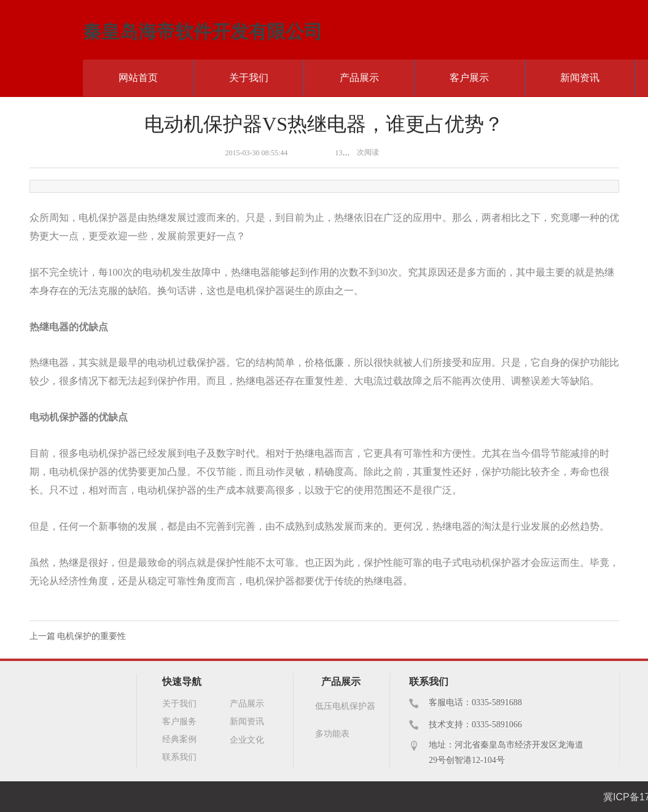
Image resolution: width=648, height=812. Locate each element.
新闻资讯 (580, 78)
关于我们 (249, 78)
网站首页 (138, 78)
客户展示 (469, 78)
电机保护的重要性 (92, 636)
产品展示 (359, 78)
